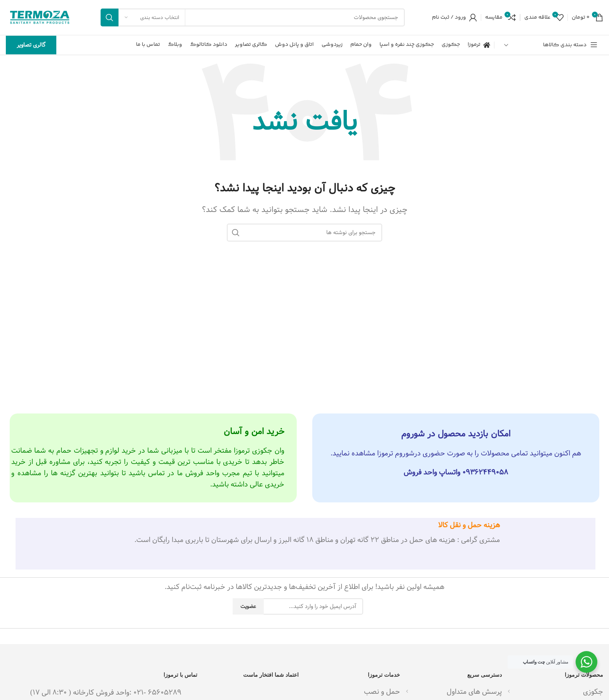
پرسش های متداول (474, 692)
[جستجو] (253, 17)
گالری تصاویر (31, 45)
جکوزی (593, 692)
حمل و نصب (382, 692)
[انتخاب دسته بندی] (152, 17)
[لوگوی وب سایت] (40, 17)
